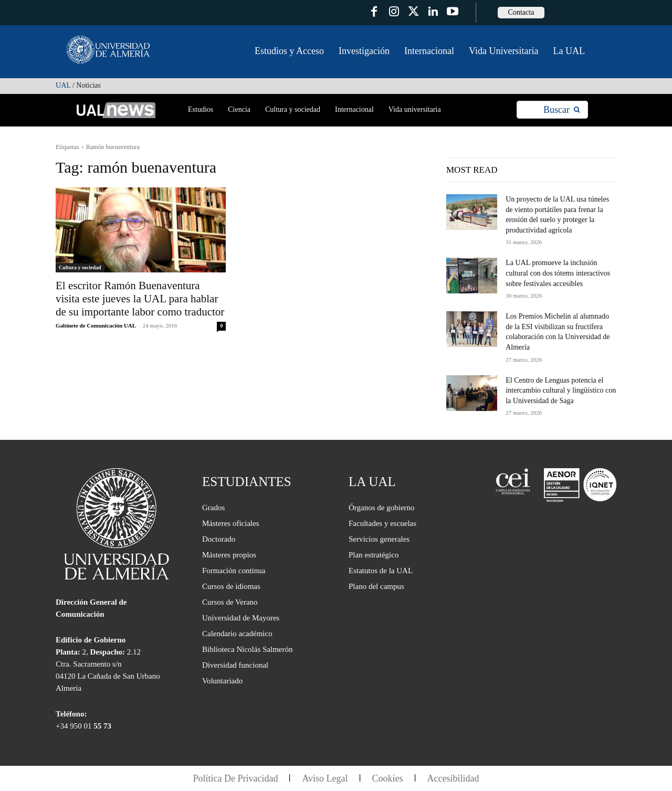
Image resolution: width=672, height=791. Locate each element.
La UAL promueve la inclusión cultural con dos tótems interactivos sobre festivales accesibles (558, 273)
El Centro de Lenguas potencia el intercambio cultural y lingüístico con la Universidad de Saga (561, 391)
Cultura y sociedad (80, 267)
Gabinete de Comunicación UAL (96, 325)
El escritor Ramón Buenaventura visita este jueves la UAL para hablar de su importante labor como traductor (140, 299)
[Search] (561, 110)
